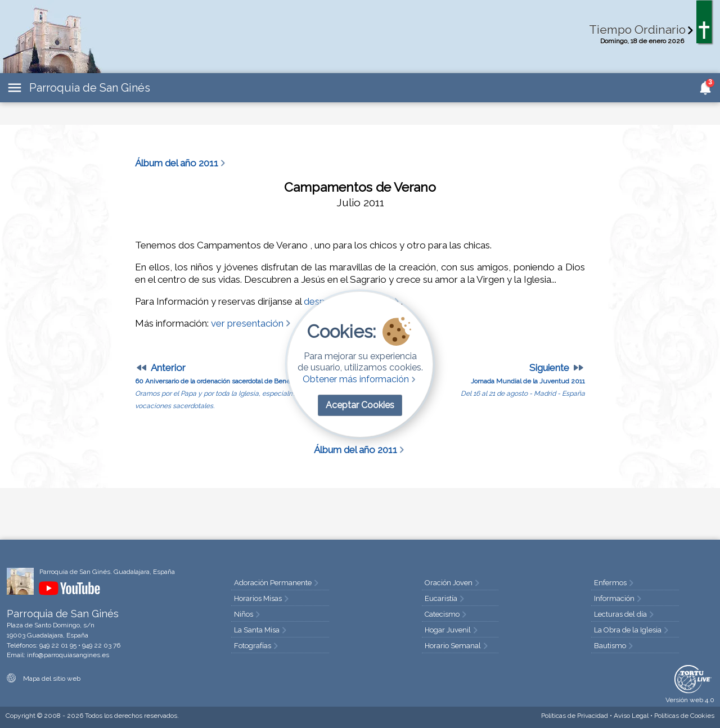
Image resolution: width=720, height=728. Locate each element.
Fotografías (257, 646)
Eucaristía (445, 598)
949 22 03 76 (101, 645)
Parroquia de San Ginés (90, 88)
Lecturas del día (625, 614)
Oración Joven (453, 583)
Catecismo (447, 614)
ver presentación (252, 323)
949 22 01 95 (58, 645)
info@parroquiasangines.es (68, 655)
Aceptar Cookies (360, 405)
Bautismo (615, 646)
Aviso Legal (631, 716)
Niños (248, 614)
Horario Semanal (457, 646)
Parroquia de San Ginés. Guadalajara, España (107, 572)
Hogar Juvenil (452, 630)
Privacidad (575, 716)
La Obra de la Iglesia (632, 630)
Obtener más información (360, 379)
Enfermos (615, 583)
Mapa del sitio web (44, 679)
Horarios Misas (262, 598)
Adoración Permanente (277, 583)
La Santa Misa (261, 630)
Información (619, 598)
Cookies (684, 716)
